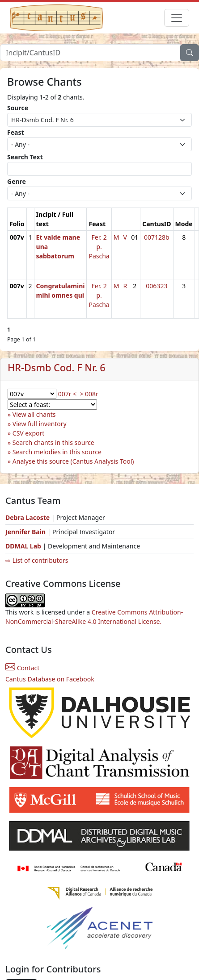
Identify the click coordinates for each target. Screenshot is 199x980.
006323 (157, 286)
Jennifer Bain (26, 532)
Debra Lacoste (28, 517)
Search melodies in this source (57, 452)
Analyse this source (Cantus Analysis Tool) (73, 461)
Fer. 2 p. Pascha (99, 247)
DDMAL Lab (23, 546)
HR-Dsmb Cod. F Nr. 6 (57, 367)
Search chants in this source (53, 442)
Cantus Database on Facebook (50, 679)
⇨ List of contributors (37, 560)
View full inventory (40, 424)
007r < (67, 394)
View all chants (34, 414)
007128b (157, 237)
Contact (22, 668)
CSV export (29, 433)
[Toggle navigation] (177, 18)
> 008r (89, 394)
